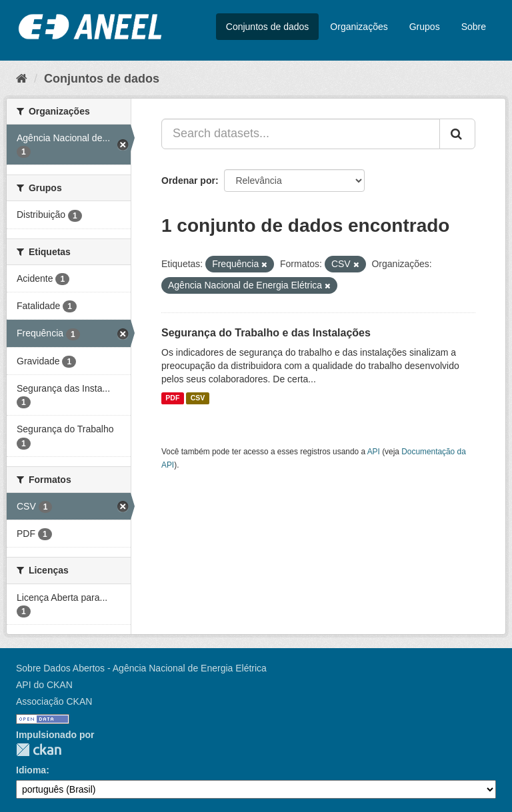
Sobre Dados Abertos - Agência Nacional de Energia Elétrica (141, 668)
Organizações (359, 27)
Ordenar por (188, 181)
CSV (198, 398)
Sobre (474, 27)
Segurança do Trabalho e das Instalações (266, 333)
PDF (172, 398)
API (374, 452)
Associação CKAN (54, 701)
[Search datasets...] (301, 134)
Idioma (31, 770)
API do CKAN (44, 685)
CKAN (39, 750)
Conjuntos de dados (268, 27)
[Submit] (457, 134)
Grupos (425, 27)
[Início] (22, 79)
